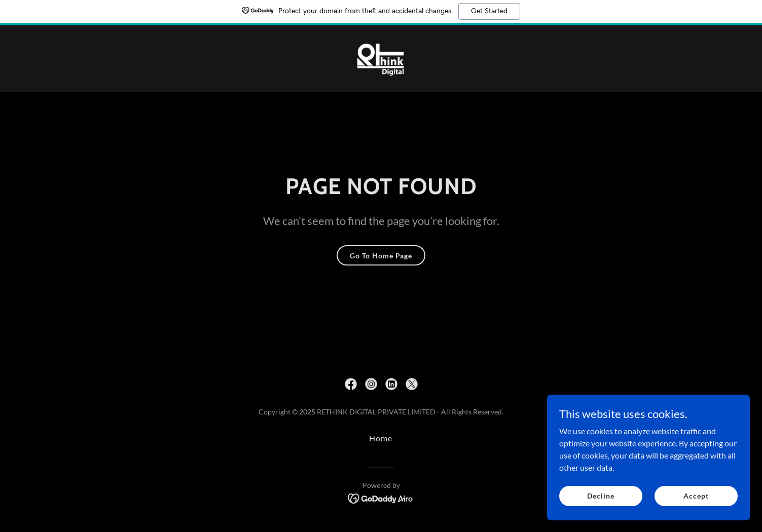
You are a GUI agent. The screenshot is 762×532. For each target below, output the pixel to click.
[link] (381, 58)
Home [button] (381, 438)
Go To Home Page (381, 256)
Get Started (489, 11)
